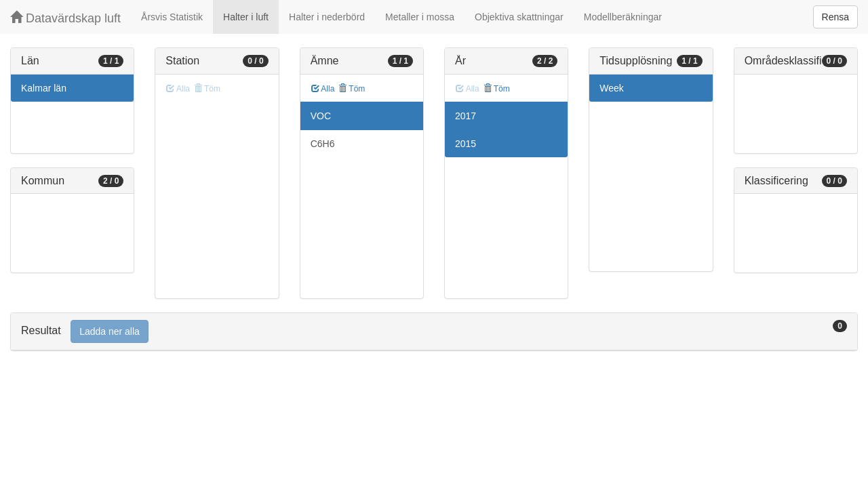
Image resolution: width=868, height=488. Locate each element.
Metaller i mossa (420, 17)
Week (612, 88)
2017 (466, 116)
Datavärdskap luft (65, 18)
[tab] (434, 332)
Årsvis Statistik (172, 17)
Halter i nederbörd (327, 17)
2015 (466, 144)
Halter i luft (246, 17)
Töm (352, 89)
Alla (323, 89)
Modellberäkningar (623, 17)
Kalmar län (44, 88)
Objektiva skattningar (519, 17)
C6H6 (323, 144)
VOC (321, 116)
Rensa (835, 17)
